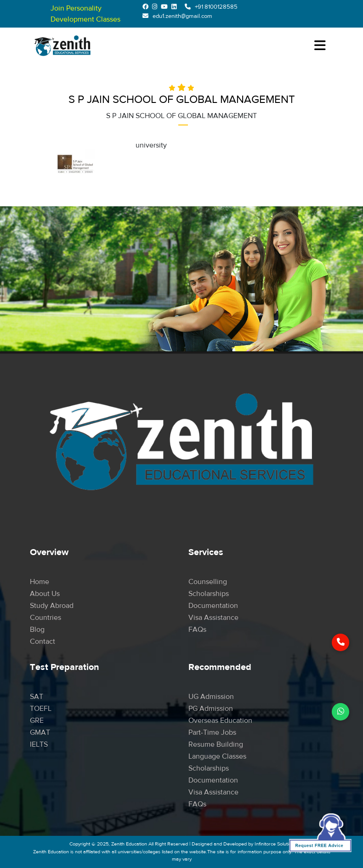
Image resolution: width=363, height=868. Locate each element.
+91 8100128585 (216, 7)
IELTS (39, 744)
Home (40, 582)
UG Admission (211, 697)
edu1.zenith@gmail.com (182, 16)
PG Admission (211, 709)
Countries (45, 618)
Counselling (208, 582)
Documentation (213, 606)
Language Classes (217, 756)
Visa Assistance (213, 618)
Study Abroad (52, 606)
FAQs (197, 630)
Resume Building (216, 744)
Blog (37, 630)
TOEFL (41, 709)
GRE (37, 720)
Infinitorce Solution (274, 844)
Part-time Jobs (212, 732)
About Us (45, 594)
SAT (37, 697)
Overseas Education (220, 720)
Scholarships (209, 594)
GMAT (40, 732)
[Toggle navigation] (320, 46)
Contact (43, 641)
